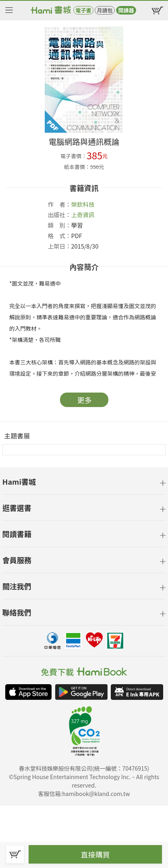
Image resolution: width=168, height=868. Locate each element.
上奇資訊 (83, 215)
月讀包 (105, 10)
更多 (85, 400)
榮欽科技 (83, 204)
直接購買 (95, 854)
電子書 (83, 10)
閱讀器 (126, 10)
